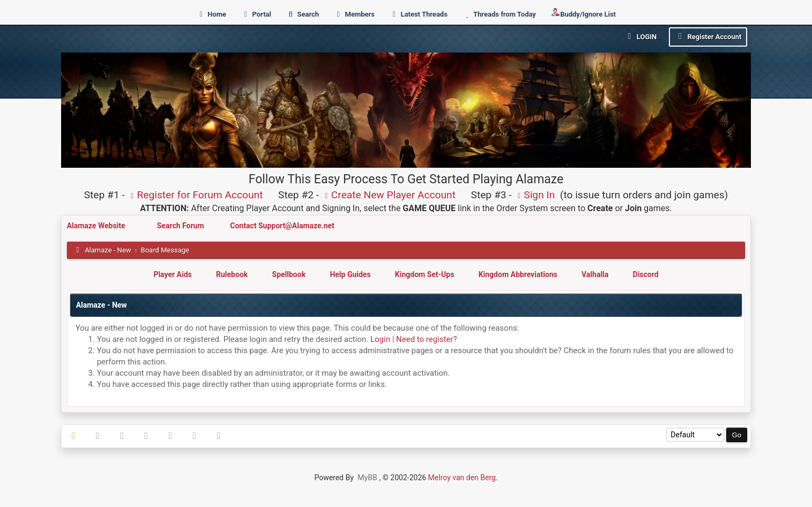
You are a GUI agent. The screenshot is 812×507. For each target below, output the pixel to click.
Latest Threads (418, 14)
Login (640, 36)
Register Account (708, 36)
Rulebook (232, 274)
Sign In (534, 195)
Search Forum (181, 226)
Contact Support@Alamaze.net (282, 226)
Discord (646, 274)
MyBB (367, 478)
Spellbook (289, 274)
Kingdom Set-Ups (425, 274)
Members (354, 14)
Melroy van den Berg (462, 478)
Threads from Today (499, 14)
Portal (256, 14)
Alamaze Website (97, 226)
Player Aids (172, 274)
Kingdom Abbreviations (518, 274)
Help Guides (350, 274)
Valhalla (595, 274)
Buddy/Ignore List (583, 13)
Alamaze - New (108, 250)
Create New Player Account (389, 195)
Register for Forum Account (195, 195)
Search (302, 14)
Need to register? (427, 339)
